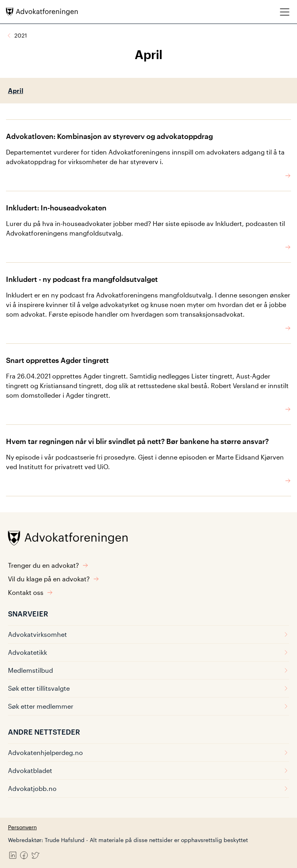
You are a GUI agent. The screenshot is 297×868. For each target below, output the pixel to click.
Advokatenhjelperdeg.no (148, 752)
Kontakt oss (30, 592)
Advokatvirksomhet (148, 634)
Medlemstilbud (148, 670)
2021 (21, 35)
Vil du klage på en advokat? (54, 579)
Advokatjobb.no (148, 788)
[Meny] (285, 12)
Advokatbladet (148, 770)
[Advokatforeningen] (42, 12)
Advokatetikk (148, 652)
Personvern (22, 827)
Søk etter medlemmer (148, 706)
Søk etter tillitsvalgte (148, 688)
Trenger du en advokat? (48, 565)
